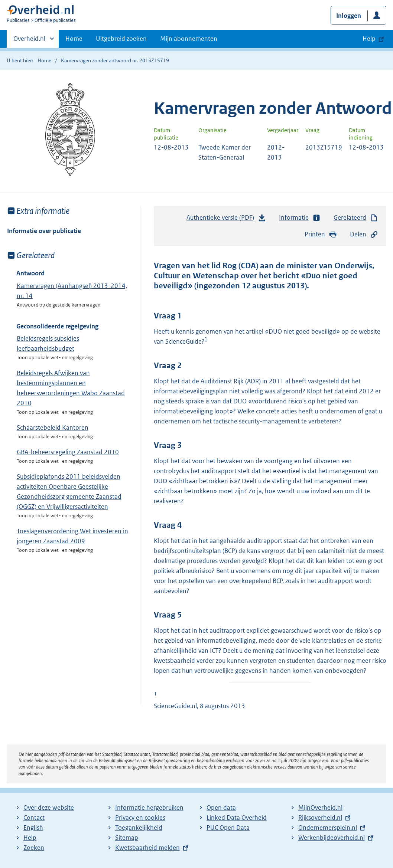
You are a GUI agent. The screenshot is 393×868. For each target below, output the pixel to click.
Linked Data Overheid (237, 818)
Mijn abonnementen (189, 39)
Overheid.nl (29, 41)
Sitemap (127, 838)
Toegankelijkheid (139, 828)
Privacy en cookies (140, 818)
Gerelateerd (356, 218)
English (33, 828)
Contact (34, 818)
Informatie (300, 218)
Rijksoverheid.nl (320, 818)
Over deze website (49, 808)
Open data (221, 808)
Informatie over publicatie (44, 231)
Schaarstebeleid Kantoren (53, 428)
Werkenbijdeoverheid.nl (332, 838)
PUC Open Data (228, 828)
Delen (364, 234)
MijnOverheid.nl (320, 808)
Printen (321, 234)
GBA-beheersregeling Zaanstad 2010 (68, 452)
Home (74, 39)
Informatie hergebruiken (149, 808)
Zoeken (34, 848)
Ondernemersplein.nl (328, 828)
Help (30, 838)
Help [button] (369, 39)
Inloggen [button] (349, 16)
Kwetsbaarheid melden (147, 848)
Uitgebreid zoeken (121, 39)
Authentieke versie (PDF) (226, 219)
